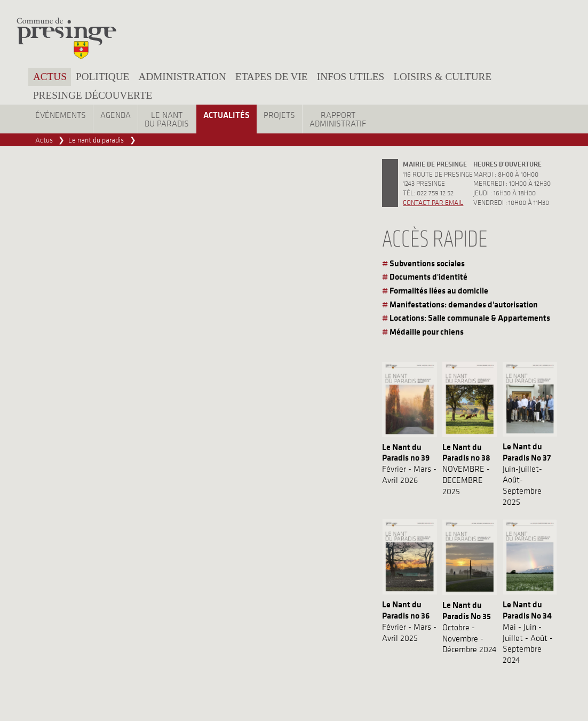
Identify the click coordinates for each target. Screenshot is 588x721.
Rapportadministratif (338, 119)
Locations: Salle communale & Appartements (470, 318)
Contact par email (433, 202)
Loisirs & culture (442, 77)
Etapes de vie (272, 77)
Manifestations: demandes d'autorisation (464, 304)
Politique (102, 77)
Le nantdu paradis (167, 119)
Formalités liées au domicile (439, 290)
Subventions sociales (427, 263)
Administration (182, 77)
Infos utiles (351, 77)
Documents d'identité (428, 276)
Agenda (116, 115)
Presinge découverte (93, 95)
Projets (279, 115)
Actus (50, 77)
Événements (61, 115)
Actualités (227, 115)
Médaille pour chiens (427, 331)
